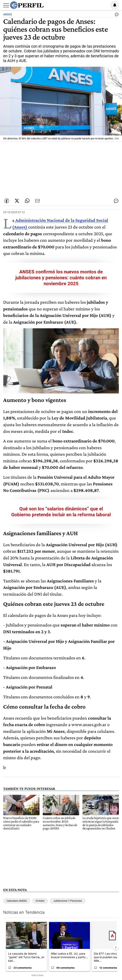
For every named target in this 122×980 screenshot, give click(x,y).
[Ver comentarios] (116, 15)
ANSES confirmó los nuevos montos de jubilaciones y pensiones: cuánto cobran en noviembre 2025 (61, 278)
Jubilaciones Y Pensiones (68, 901)
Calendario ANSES (17, 901)
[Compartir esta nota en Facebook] (7, 201)
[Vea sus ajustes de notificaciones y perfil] (115, 5)
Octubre (40, 901)
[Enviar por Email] (37, 201)
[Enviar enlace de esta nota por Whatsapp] (27, 201)
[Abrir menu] (6, 5)
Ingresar (105, 5)
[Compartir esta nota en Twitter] (17, 201)
